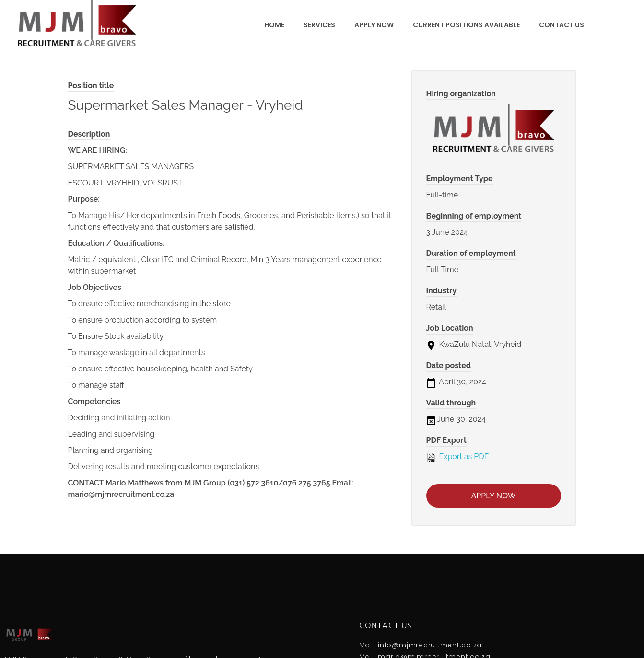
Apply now (494, 496)
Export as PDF (458, 457)
